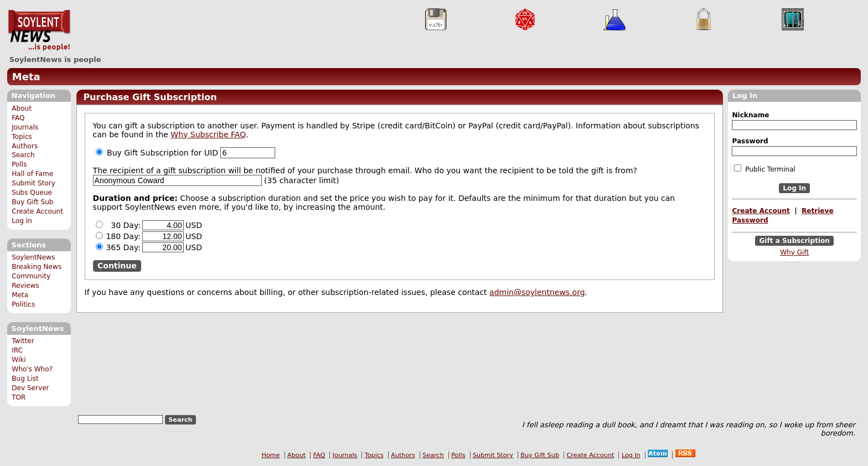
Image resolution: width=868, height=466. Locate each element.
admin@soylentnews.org (537, 292)
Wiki (19, 360)
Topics (22, 137)
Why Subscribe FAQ (208, 134)
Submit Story (33, 183)
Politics (23, 304)
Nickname (750, 115)
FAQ (18, 118)
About (22, 108)
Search (23, 155)
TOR (19, 397)
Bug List (25, 379)
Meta (26, 77)
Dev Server (30, 388)
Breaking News (37, 267)
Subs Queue (32, 193)
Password (750, 141)
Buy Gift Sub (32, 202)
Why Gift (794, 252)
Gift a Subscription (794, 241)
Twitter (23, 341)
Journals (25, 127)
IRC (17, 350)
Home (271, 455)
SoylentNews (39, 30)
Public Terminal (764, 169)
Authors (25, 146)
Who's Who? (32, 369)
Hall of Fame (32, 174)
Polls (19, 164)
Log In (22, 221)
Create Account (37, 211)
